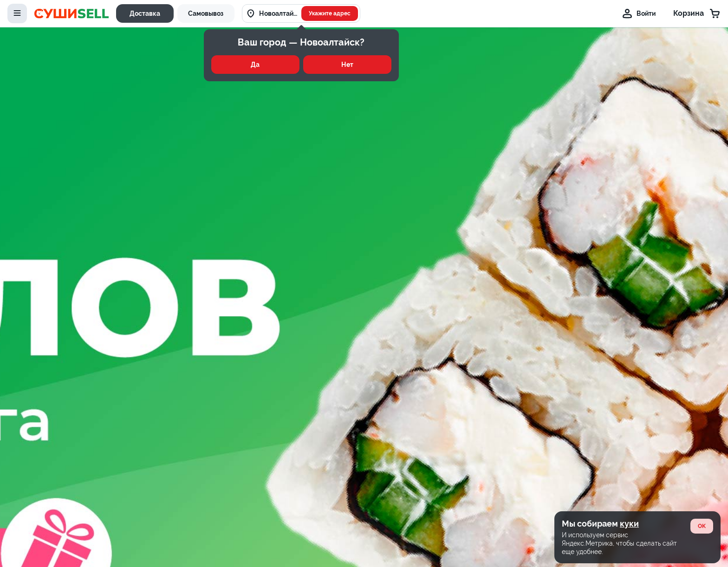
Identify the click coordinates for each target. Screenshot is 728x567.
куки (629, 524)
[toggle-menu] (17, 13)
